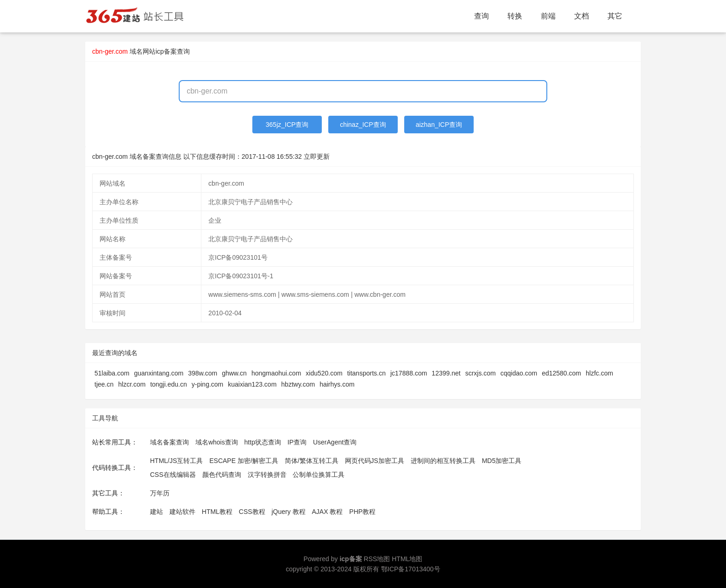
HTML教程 (217, 512)
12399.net (446, 373)
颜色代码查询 (222, 475)
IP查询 (297, 442)
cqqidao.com (519, 373)
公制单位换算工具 (319, 475)
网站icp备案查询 (166, 51)
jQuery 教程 (288, 512)
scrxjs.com (481, 373)
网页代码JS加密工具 (375, 461)
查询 (482, 16)
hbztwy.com (298, 384)
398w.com (203, 373)
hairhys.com (337, 384)
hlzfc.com (599, 373)
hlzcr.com (132, 384)
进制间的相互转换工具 (443, 461)
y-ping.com (207, 384)
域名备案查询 (169, 442)
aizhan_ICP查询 (439, 125)
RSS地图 (377, 559)
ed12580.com (561, 373)
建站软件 (182, 512)
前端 (548, 16)
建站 (156, 512)
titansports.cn (366, 373)
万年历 (160, 493)
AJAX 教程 (328, 512)
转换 (515, 16)
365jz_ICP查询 (287, 125)
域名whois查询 (217, 442)
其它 (615, 16)
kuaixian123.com (252, 384)
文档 (582, 16)
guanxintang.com (159, 373)
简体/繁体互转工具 (312, 461)
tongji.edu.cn (168, 384)
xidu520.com (324, 373)
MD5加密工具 (502, 461)
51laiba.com (112, 373)
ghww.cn (234, 373)
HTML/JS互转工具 (176, 461)
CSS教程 (252, 512)
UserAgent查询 (335, 442)
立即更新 (317, 156)
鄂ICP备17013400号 (411, 569)
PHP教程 (362, 512)
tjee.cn (104, 384)
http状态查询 (263, 442)
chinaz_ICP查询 (363, 125)
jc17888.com (409, 373)
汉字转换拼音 (267, 475)
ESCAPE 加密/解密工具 (244, 461)
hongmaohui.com (276, 373)
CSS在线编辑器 (173, 475)
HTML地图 (407, 559)
